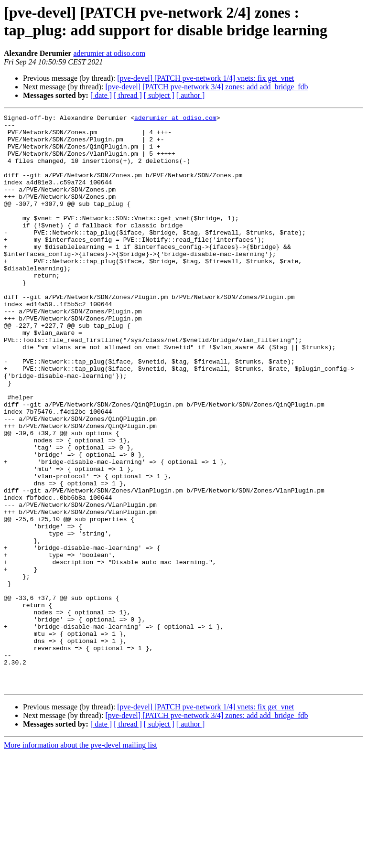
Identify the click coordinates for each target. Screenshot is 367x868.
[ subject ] (159, 95)
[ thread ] (128, 95)
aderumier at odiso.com (109, 53)
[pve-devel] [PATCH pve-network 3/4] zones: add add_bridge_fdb (206, 87)
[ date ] (101, 95)
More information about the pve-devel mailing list (81, 860)
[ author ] (191, 95)
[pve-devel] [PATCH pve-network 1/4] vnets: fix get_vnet (205, 78)
